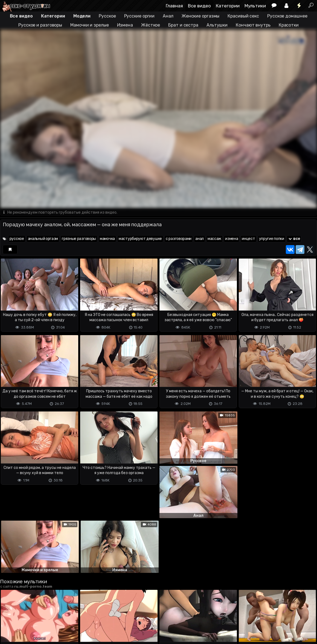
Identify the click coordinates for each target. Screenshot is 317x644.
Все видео (199, 6)
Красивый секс (243, 16)
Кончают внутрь (253, 25)
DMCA (9, 627)
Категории (228, 6)
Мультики (255, 6)
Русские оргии (139, 16)
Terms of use (28, 627)
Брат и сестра (183, 25)
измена (232, 239)
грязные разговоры (79, 239)
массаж (214, 239)
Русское (107, 16)
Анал (168, 16)
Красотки (289, 25)
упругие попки (272, 239)
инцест (248, 239)
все (294, 239)
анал (200, 239)
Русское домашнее (287, 16)
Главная (174, 6)
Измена (125, 25)
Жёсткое (151, 25)
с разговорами (179, 239)
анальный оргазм (43, 239)
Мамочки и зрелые (89, 25)
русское (17, 239)
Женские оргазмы (201, 16)
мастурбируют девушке (140, 239)
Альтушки (217, 25)
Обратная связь (57, 627)
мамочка (107, 239)
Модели (82, 16)
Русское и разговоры (40, 25)
